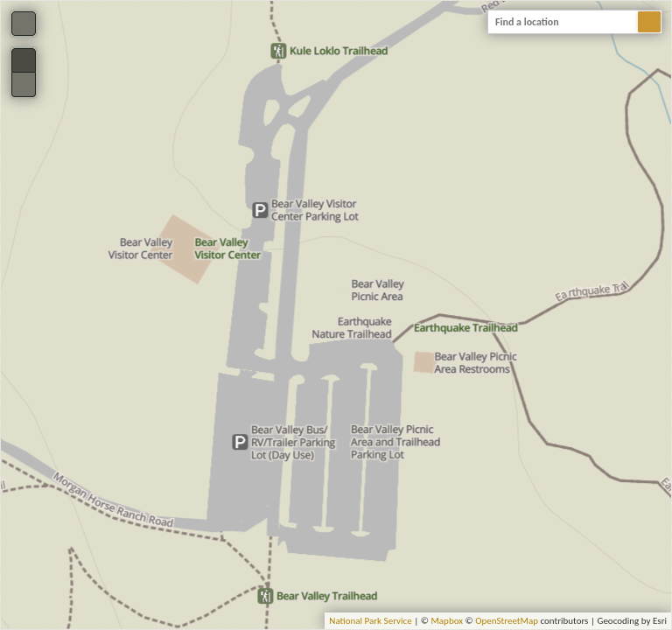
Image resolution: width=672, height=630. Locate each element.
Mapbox (447, 621)
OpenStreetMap (507, 621)
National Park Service (370, 621)
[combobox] (575, 22)
